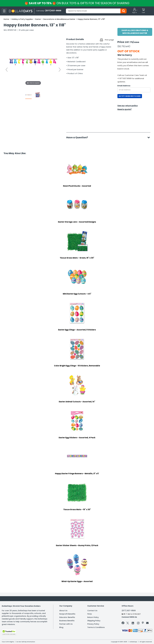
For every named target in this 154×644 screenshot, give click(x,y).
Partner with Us (66, 624)
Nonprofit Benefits (67, 614)
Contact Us (92, 611)
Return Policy (93, 617)
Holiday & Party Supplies (22, 19)
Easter (38, 19)
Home (6, 19)
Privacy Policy (93, 624)
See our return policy (128, 106)
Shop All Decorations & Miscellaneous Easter (135, 32)
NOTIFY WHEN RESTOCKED (130, 96)
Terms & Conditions (96, 627)
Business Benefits (67, 621)
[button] (135, 11)
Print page (109, 40)
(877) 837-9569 (129, 611)
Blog (61, 627)
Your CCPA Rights (8, 642)
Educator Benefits (67, 617)
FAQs (90, 614)
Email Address (124, 86)
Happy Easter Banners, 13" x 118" (91, 19)
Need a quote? (125, 109)
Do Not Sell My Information (26, 642)
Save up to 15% (77, 3)
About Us (63, 611)
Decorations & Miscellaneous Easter (59, 19)
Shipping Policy (94, 621)
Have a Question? (78, 137)
